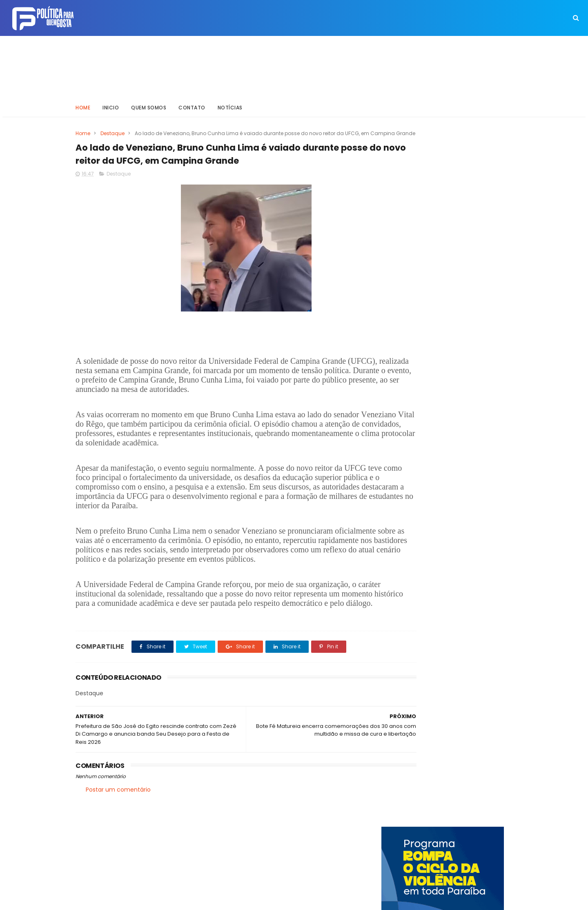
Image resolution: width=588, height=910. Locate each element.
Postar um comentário (118, 831)
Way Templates (186, 900)
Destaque (112, 130)
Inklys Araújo (266, 900)
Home (83, 104)
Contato (192, 104)
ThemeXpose (121, 900)
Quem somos (149, 104)
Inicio (111, 104)
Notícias (230, 104)
